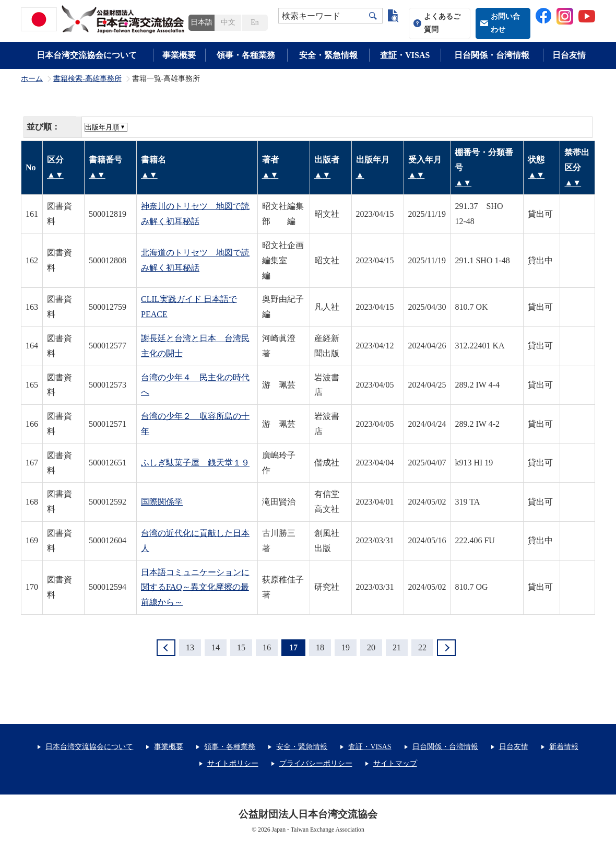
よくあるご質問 (442, 23)
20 (371, 647)
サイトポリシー (233, 763)
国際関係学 (162, 502)
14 (216, 647)
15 (241, 647)
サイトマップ (395, 763)
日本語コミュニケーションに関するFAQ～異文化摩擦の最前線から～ (195, 587)
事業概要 (179, 55)
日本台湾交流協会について (87, 55)
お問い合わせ (505, 23)
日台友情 (569, 55)
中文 (228, 22)
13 (190, 647)
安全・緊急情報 (328, 55)
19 (346, 647)
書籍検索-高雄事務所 (87, 79)
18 (320, 647)
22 (422, 647)
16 (267, 647)
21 (397, 647)
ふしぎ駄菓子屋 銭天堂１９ (195, 463)
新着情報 (564, 747)
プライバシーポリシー (316, 763)
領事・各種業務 (246, 55)
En (254, 22)
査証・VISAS (405, 55)
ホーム (32, 79)
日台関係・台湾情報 (492, 55)
